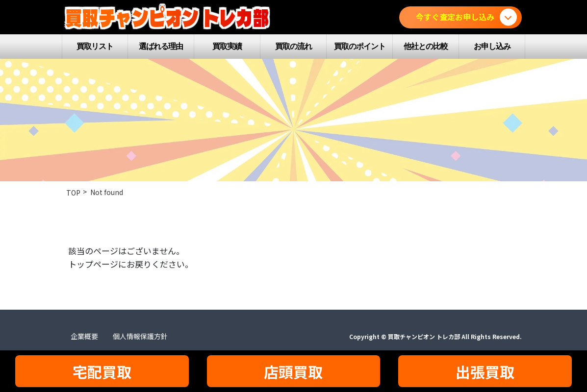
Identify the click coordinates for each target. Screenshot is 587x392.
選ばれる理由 (161, 46)
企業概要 (84, 336)
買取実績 (227, 46)
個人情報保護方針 (140, 336)
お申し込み (492, 46)
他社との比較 (426, 46)
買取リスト (95, 46)
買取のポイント (360, 46)
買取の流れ (293, 46)
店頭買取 (293, 371)
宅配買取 (102, 371)
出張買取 (485, 371)
